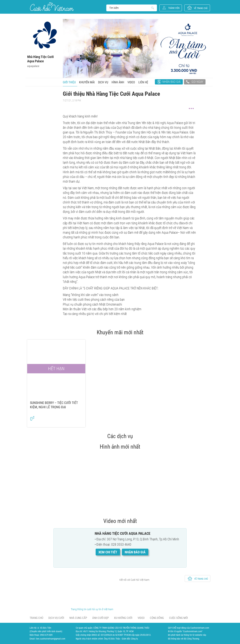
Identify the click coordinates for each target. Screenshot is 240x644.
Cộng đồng (157, 618)
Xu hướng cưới (123, 618)
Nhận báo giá (171, 82)
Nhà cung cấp (78, 618)
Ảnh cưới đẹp (100, 618)
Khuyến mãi (87, 82)
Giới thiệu (69, 82)
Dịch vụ (103, 82)
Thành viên (174, 8)
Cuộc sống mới (178, 618)
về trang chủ (201, 8)
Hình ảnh (118, 82)
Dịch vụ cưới (56, 618)
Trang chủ (36, 618)
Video (131, 82)
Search (130, 8)
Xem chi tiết (108, 552)
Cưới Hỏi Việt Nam (52, 7)
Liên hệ (143, 82)
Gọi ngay (195, 82)
